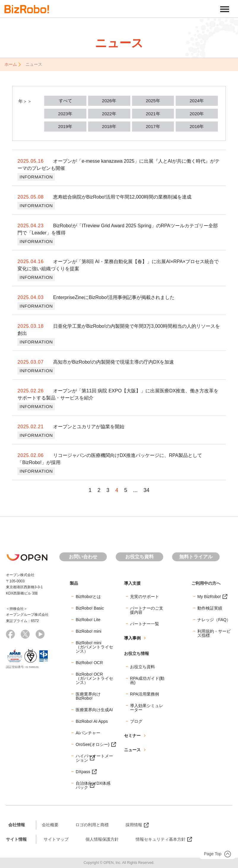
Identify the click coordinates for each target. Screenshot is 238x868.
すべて (65, 101)
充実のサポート (145, 597)
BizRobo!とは (88, 597)
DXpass (83, 772)
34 (147, 490)
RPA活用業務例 (145, 694)
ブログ (136, 721)
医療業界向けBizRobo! (88, 696)
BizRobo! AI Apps (92, 721)
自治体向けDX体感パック (93, 785)
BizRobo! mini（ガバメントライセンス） (94, 647)
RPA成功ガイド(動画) (147, 680)
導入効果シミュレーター (147, 708)
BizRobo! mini (88, 631)
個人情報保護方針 (102, 839)
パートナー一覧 (145, 624)
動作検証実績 (210, 608)
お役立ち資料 (139, 557)
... (135, 490)
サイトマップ (56, 839)
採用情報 (134, 825)
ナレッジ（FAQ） (214, 620)
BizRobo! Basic (90, 608)
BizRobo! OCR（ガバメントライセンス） (94, 678)
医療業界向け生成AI (94, 710)
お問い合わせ (83, 557)
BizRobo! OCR (89, 663)
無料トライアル (196, 557)
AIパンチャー (88, 733)
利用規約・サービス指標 (214, 633)
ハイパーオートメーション (94, 758)
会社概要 (50, 825)
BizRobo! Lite (88, 620)
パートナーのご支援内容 (147, 610)
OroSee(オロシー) (93, 744)
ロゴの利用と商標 (92, 825)
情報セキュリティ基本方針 (161, 839)
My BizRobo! (209, 597)
